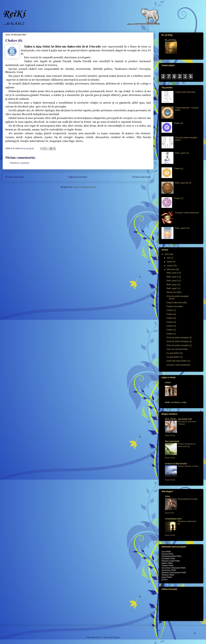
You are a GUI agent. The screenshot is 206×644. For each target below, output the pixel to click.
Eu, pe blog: (171, 40)
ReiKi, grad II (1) (174, 281)
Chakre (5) (179, 123)
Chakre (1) (171, 334)
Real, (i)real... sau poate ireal (178, 419)
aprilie (170, 262)
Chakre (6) (171, 314)
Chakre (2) (179, 169)
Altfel (167, 496)
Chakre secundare (175, 306)
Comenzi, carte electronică (187, 213)
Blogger (116, 638)
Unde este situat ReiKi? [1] (178, 361)
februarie (171, 269)
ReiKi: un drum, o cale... (176, 402)
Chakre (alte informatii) (185, 92)
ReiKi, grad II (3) (182, 228)
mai (169, 258)
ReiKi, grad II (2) (174, 277)
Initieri (168, 383)
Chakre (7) (179, 198)
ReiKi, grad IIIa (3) (183, 183)
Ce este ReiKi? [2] (175, 353)
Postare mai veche (141, 177)
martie (170, 266)
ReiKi (14, 14)
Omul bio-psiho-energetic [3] (179, 338)
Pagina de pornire (78, 177)
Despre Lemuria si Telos (188, 466)
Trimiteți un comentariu (19, 163)
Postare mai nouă (14, 177)
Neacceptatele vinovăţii (187, 499)
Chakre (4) (171, 322)
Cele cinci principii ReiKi (177, 349)
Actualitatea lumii (173, 519)
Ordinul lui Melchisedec (176, 464)
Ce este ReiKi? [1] (175, 357)
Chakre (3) (171, 326)
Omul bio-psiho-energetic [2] (179, 341)
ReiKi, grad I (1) (182, 153)
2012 (167, 254)
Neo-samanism (172, 441)
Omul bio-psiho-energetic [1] (179, 345)
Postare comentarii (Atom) (84, 187)
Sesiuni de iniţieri (174, 292)
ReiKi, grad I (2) (173, 285)
